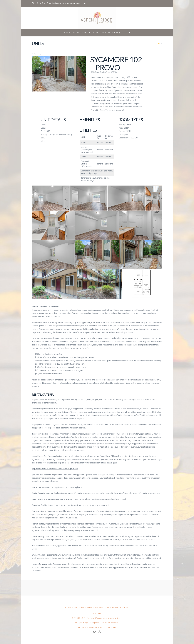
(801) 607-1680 (78, 618)
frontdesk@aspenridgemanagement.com (66, 3)
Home (68, 607)
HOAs (89, 607)
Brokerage (97, 613)
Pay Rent (99, 607)
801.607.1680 (38, 3)
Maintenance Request (118, 607)
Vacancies (79, 607)
